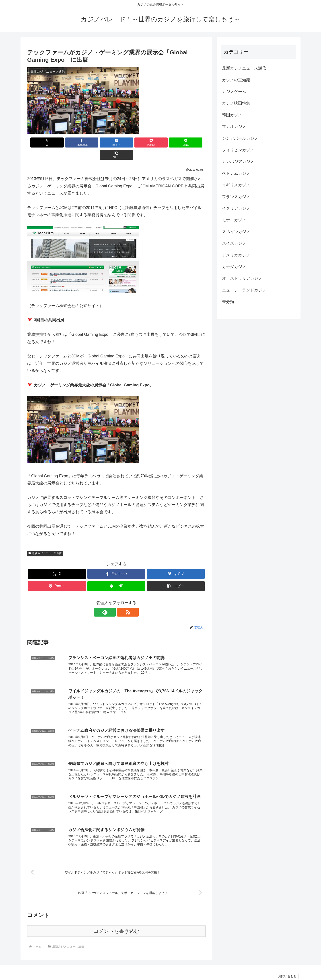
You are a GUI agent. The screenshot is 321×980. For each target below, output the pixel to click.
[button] (191, 142)
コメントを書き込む (116, 921)
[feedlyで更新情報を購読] (111, 600)
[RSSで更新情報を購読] (121, 600)
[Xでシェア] (41, 142)
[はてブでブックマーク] (101, 142)
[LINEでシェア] (161, 142)
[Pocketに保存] (131, 142)
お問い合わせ (287, 966)
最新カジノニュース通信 (45, 541)
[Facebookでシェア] (71, 142)
